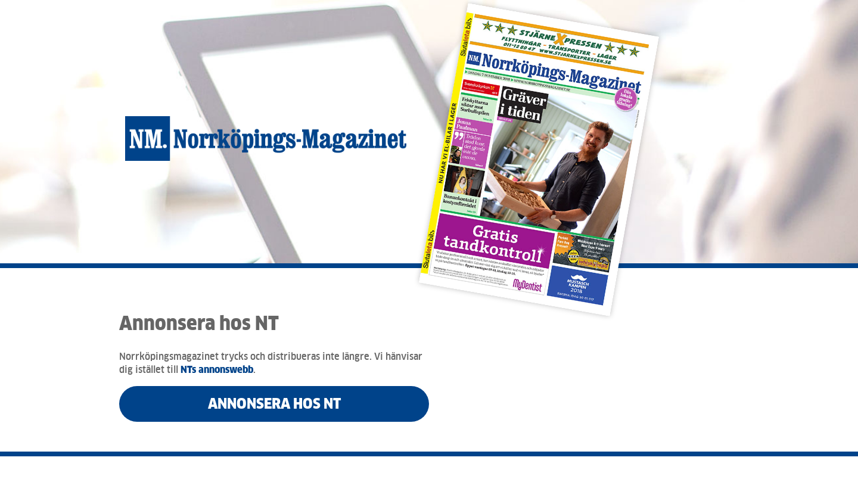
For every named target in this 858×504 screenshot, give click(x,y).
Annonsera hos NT (274, 404)
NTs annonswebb (217, 370)
